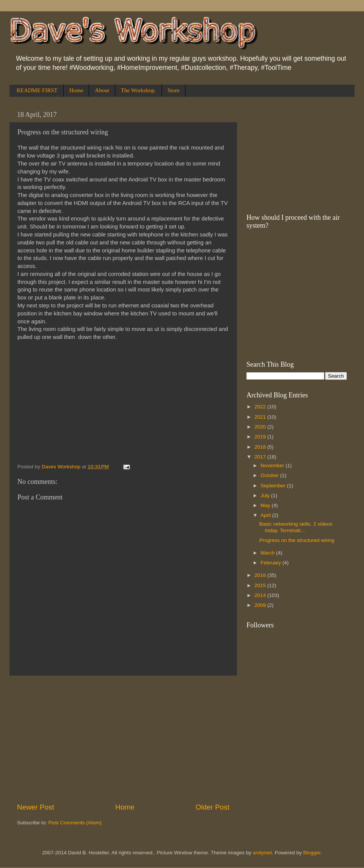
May (266, 505)
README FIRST (37, 90)
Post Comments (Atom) (75, 823)
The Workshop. (138, 90)
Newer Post (36, 807)
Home (76, 90)
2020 (261, 427)
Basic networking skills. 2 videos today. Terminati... (296, 527)
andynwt (262, 853)
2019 (261, 437)
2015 (261, 585)
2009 (261, 605)
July (266, 495)
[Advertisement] (123, 739)
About (102, 90)
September (274, 486)
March (268, 553)
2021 (261, 417)
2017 (261, 457)
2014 (261, 595)
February (271, 563)
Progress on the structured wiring (297, 540)
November (273, 466)
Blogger (312, 853)
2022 (261, 407)
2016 (261, 575)
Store (174, 90)
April (266, 515)
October (270, 475)
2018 (261, 447)
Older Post (213, 807)
